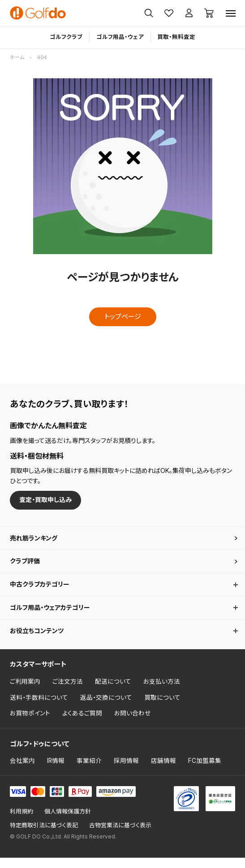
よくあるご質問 (82, 723)
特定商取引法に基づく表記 (44, 836)
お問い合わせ (133, 723)
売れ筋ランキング (35, 540)
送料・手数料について (39, 708)
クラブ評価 (26, 565)
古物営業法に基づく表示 (120, 836)
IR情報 (56, 771)
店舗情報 (163, 771)
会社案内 (22, 771)
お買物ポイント (30, 723)
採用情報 (126, 771)
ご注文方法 (68, 692)
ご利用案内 (25, 692)
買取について (162, 708)
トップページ (123, 317)
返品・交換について (106, 708)
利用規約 (21, 822)
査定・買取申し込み (48, 500)
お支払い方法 (162, 692)
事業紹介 (89, 771)
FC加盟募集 (205, 771)
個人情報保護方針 (68, 822)
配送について (113, 692)
